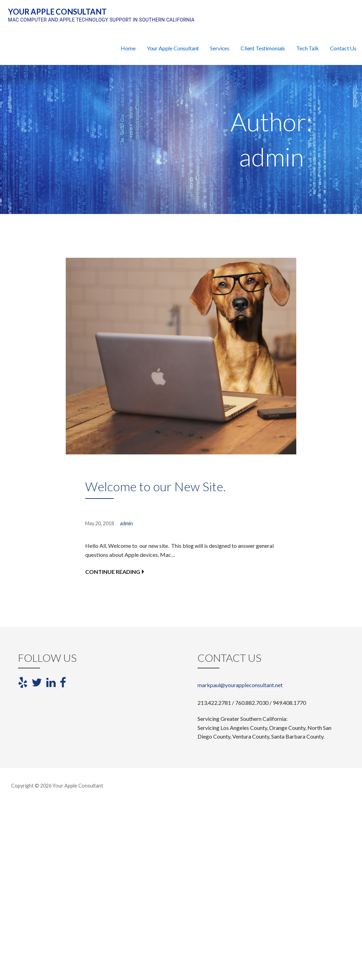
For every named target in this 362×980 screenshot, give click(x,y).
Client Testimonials (263, 48)
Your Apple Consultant (57, 12)
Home (128, 48)
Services (220, 48)
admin (126, 523)
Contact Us (343, 48)
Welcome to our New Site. (155, 486)
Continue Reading (113, 572)
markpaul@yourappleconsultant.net (240, 685)
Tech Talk (308, 48)
